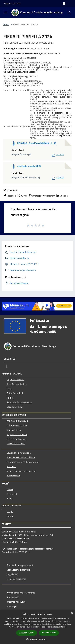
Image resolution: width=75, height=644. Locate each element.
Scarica (58, 155)
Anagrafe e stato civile (17, 421)
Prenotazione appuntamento (20, 565)
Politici (10, 398)
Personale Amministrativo (19, 402)
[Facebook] (7, 366)
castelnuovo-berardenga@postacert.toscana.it (30, 549)
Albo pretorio (13, 597)
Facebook (10, 196)
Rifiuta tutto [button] (49, 633)
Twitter (22, 196)
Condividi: (11, 191)
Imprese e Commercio (17, 434)
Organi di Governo (15, 379)
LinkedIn (62, 196)
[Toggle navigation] (6, 12)
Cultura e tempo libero (17, 425)
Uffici (9, 389)
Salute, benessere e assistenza (21, 471)
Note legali (12, 606)
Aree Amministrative (17, 384)
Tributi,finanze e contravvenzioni (22, 462)
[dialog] (37, 627)
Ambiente (11, 466)
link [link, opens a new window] (65, 627)
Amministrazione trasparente (21, 593)
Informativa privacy (16, 602)
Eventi (10, 516)
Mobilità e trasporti (16, 444)
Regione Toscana (12, 3)
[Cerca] (69, 13)
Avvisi (9, 499)
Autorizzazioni (13, 476)
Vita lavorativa (14, 430)
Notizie (10, 489)
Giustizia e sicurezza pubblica (21, 457)
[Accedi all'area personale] (64, 4)
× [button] (72, 613)
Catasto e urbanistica (17, 439)
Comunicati (12, 494)
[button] (37, 639)
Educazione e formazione (19, 453)
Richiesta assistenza (16, 579)
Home (6, 24)
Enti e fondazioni (15, 393)
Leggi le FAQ (13, 574)
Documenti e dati (15, 407)
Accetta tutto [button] (27, 633)
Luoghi (10, 511)
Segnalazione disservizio (18, 570)
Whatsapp (35, 196)
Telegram (49, 196)
